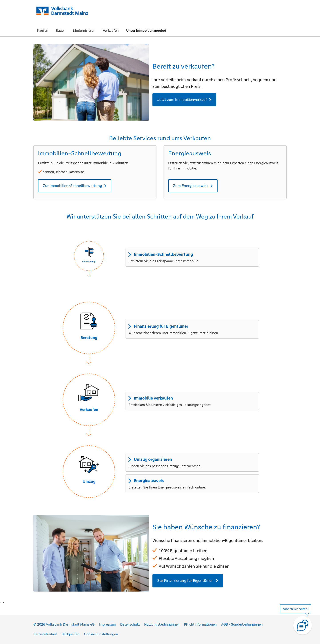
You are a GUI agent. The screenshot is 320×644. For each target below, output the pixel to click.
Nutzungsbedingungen (162, 624)
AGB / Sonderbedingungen (242, 624)
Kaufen (43, 31)
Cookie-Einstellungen (101, 634)
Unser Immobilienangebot (146, 31)
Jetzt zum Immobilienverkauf (182, 100)
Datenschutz (130, 624)
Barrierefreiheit (45, 634)
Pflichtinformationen (200, 624)
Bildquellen (71, 634)
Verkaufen (111, 31)
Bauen (61, 31)
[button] (89, 256)
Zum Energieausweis (191, 186)
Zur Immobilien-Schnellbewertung (72, 186)
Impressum (107, 624)
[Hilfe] (298, 622)
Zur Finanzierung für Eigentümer (185, 581)
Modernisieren (84, 31)
